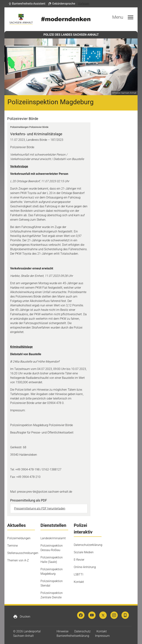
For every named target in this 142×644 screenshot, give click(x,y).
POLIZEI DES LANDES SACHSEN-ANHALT (71, 35)
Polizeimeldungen (19, 538)
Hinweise (62, 631)
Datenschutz (82, 631)
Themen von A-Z (18, 560)
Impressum (102, 636)
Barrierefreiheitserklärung (73, 636)
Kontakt (79, 582)
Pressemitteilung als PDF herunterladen (40, 508)
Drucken (22, 617)
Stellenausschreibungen (23, 553)
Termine (12, 546)
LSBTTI (78, 574)
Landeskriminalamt (53, 538)
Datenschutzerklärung (88, 545)
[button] (27, 4)
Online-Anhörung (85, 567)
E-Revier (79, 560)
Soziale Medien (84, 552)
